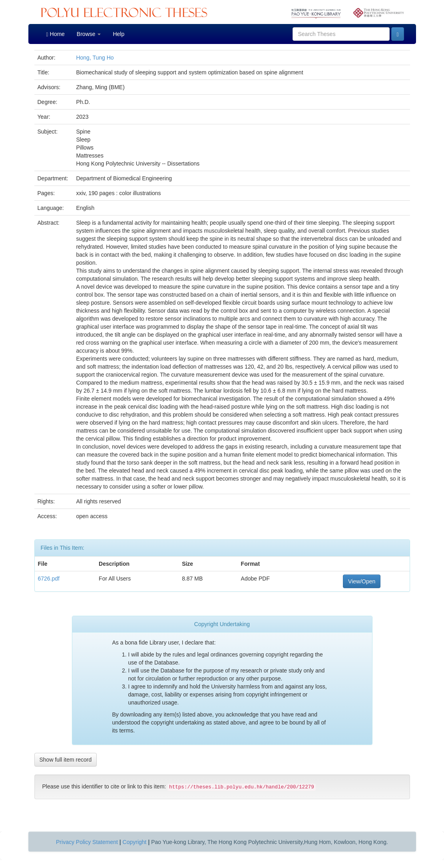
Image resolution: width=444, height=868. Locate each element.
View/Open (362, 581)
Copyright (135, 842)
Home (56, 34)
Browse (89, 34)
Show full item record (66, 760)
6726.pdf (49, 579)
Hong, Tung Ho (95, 58)
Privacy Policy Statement (87, 842)
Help (118, 34)
